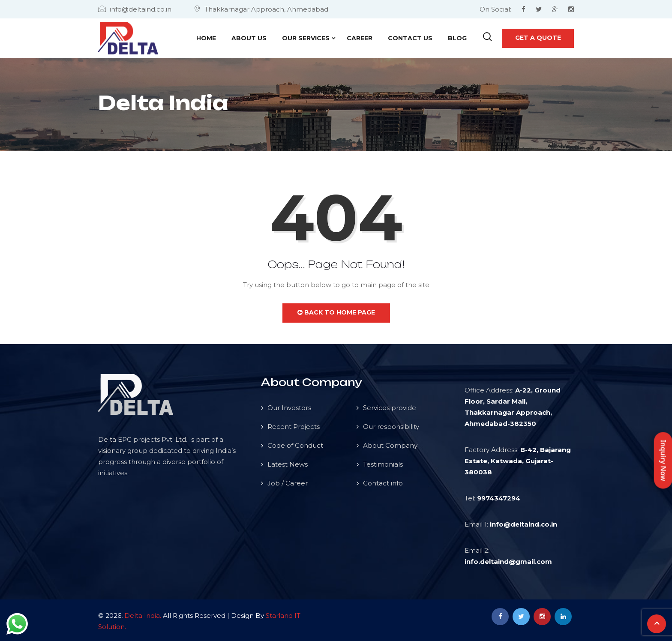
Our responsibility (391, 427)
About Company (390, 445)
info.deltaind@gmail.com (508, 562)
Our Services (306, 38)
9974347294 (499, 498)
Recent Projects (294, 427)
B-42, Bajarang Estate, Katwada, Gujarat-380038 (518, 461)
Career (360, 38)
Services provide (390, 408)
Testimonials (383, 464)
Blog (457, 38)
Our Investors (289, 408)
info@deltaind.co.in (523, 524)
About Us (249, 38)
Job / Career (288, 483)
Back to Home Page (336, 312)
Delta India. (143, 616)
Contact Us (410, 38)
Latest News (288, 464)
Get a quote (538, 38)
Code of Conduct (295, 445)
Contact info (383, 483)
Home (206, 38)
